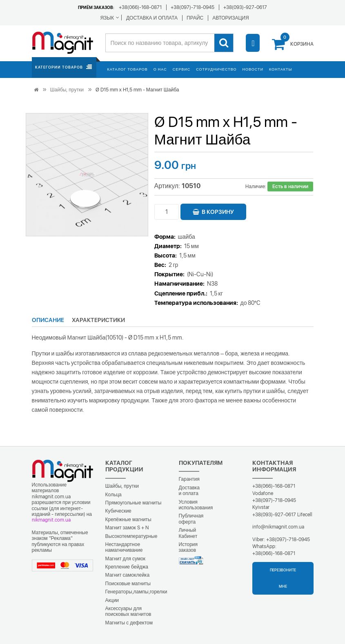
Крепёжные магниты (128, 520)
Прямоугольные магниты (134, 503)
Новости (253, 69)
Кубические (118, 511)
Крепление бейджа (127, 567)
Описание (48, 320)
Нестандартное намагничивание (124, 547)
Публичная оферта (191, 519)
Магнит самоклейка (128, 575)
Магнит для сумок (126, 559)
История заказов (188, 547)
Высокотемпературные (131, 536)
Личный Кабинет (188, 533)
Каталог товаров (128, 69)
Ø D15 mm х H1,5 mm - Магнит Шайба (137, 90)
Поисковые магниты (128, 584)
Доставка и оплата (189, 491)
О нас (160, 69)
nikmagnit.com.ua (51, 520)
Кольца (114, 495)
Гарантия (189, 479)
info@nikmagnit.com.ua (278, 527)
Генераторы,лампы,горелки (136, 592)
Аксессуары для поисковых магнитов (128, 611)
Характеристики (98, 320)
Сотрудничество (216, 69)
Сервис (181, 69)
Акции (112, 600)
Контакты (281, 69)
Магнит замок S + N (127, 528)
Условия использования (196, 505)
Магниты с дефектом (129, 623)
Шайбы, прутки (67, 90)
